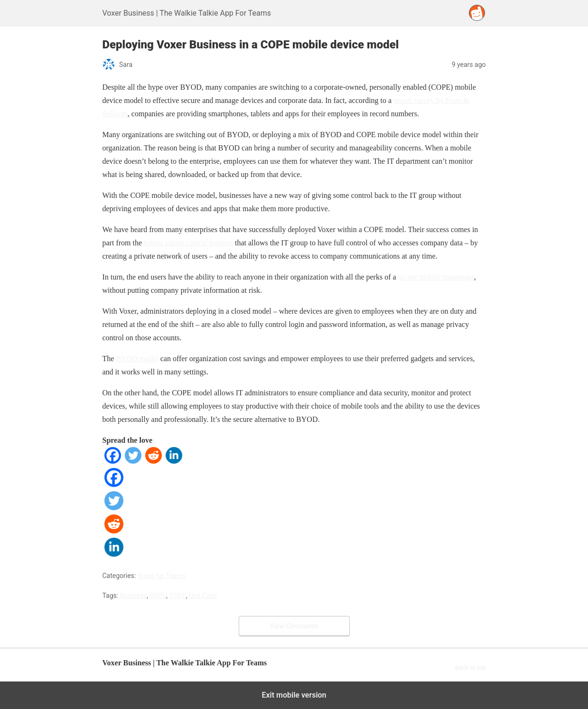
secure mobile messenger (436, 277)
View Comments (294, 626)
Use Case (203, 596)
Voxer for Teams (162, 576)
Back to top (471, 667)
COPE (178, 596)
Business (134, 596)
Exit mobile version (294, 695)
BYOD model (137, 359)
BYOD (158, 596)
